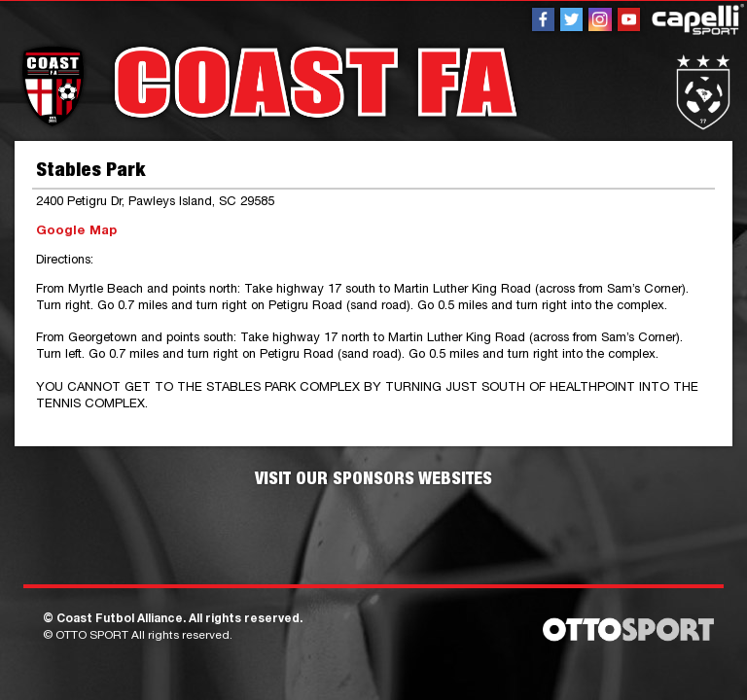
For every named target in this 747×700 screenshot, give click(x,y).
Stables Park (90, 172)
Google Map (76, 232)
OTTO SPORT (92, 636)
